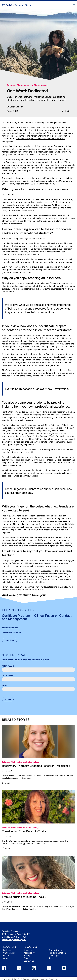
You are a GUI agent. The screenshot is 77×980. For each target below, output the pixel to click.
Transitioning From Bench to (24, 831)
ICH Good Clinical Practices (29, 521)
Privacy (27, 956)
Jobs (51, 958)
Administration (55, 950)
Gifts (26, 958)
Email (5, 686)
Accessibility (29, 953)
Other (6, 958)
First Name (8, 666)
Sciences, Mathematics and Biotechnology (27, 85)
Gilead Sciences (53, 425)
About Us (28, 950)
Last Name (8, 676)
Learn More (10, 640)
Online (6, 956)
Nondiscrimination (57, 953)
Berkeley (7, 950)
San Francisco (10, 953)
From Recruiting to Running (24, 897)
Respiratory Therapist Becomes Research (36, 766)
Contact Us (29, 961)
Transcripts (54, 956)
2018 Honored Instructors (43, 184)
